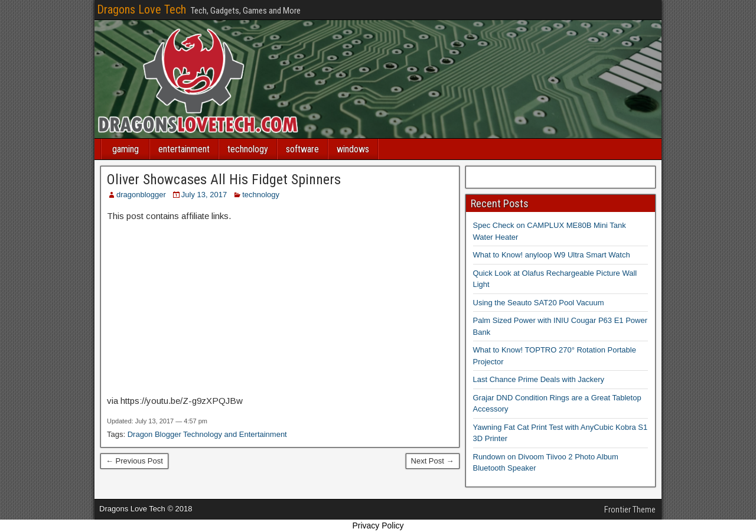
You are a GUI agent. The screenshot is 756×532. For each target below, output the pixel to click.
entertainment (184, 149)
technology (248, 149)
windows (353, 149)
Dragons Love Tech (141, 9)
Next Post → (433, 461)
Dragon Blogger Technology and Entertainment (207, 434)
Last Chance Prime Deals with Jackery (539, 379)
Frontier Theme (630, 510)
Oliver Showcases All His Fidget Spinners (224, 179)
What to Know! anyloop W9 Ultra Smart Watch (552, 255)
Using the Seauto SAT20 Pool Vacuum (539, 303)
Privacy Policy (378, 526)
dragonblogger (141, 195)
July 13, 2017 (204, 195)
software (302, 149)
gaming (126, 149)
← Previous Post (134, 461)
